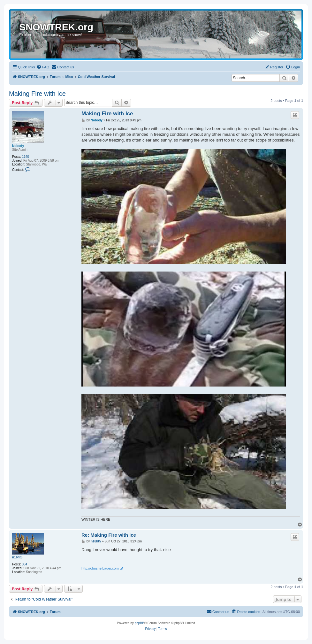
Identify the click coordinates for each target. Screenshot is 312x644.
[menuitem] (43, 67)
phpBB (140, 623)
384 (25, 564)
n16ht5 (17, 557)
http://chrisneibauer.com (100, 568)
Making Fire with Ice (37, 94)
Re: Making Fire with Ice (109, 535)
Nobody (18, 146)
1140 (26, 157)
